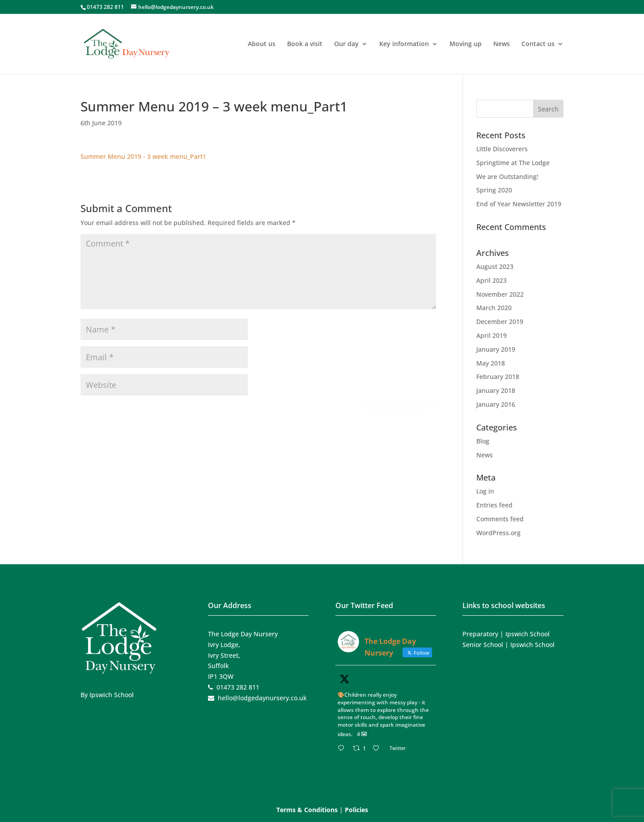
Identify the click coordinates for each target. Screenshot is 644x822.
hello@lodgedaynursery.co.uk (262, 698)
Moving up (466, 44)
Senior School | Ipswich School (508, 645)
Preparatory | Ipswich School (506, 634)
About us (262, 44)
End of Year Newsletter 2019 (519, 204)
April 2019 (491, 335)
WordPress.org (498, 533)
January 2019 (496, 349)
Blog (483, 441)
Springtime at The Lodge (513, 163)
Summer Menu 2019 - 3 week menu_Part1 (143, 156)
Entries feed (494, 505)
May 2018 (491, 363)
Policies (356, 810)
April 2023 (491, 280)
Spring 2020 (494, 190)
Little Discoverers (502, 149)
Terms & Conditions (307, 810)
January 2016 (496, 404)
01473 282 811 (105, 7)
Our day (346, 44)
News (502, 44)
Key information (404, 44)
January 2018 (496, 390)
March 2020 (494, 308)
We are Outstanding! (507, 177)
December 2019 (500, 322)
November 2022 (500, 294)
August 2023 (495, 266)
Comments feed (500, 519)
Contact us (538, 44)
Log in (485, 491)
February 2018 (498, 377)
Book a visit (305, 44)
